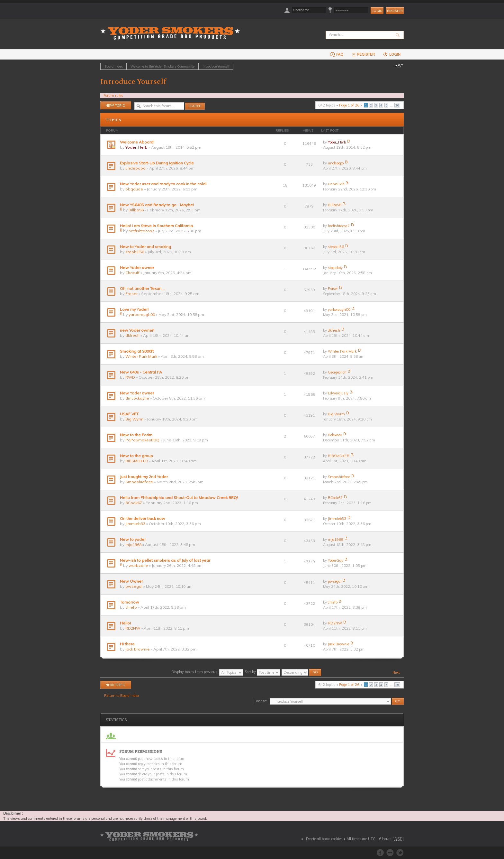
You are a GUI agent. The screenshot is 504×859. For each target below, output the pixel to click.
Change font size (399, 66)
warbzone (138, 565)
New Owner (131, 581)
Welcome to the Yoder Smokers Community (162, 66)
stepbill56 (135, 252)
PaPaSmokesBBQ (142, 440)
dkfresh (132, 335)
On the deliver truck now (143, 518)
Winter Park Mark (141, 356)
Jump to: (260, 701)
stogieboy (335, 268)
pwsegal (134, 586)
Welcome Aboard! (137, 142)
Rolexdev (335, 435)
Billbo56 (136, 210)
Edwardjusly (338, 393)
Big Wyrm (134, 419)
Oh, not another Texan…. (143, 288)
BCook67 (134, 503)
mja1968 (133, 545)
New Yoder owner (137, 268)
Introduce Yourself (216, 66)
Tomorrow (130, 602)
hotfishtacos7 (141, 231)
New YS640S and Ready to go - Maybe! (157, 205)
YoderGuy (336, 560)
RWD (130, 377)
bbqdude (134, 189)
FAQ (337, 54)
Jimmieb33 (135, 524)
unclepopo (135, 168)
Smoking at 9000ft (137, 351)
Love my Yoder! (134, 309)
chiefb (131, 607)
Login (392, 54)
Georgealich (337, 372)
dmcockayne (137, 398)
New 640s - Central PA (141, 372)
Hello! (125, 623)
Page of (349, 105)
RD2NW (133, 628)
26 (397, 105)
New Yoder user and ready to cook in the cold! (163, 184)
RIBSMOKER (137, 461)
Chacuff (132, 273)
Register (395, 11)
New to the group (136, 456)
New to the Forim (136, 435)
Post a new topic (116, 105)
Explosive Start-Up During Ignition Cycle (157, 163)
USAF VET (129, 414)
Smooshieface (139, 482)
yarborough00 (142, 314)
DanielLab (336, 184)
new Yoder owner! (137, 330)
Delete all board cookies (324, 839)
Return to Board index (122, 696)
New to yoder (133, 539)
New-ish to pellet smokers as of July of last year (165, 560)
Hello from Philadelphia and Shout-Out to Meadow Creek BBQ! (179, 498)
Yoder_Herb (136, 147)
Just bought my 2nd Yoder (144, 477)
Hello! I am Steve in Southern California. (157, 226)
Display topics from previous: (207, 672)
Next (396, 672)
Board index (113, 66)
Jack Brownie (138, 649)
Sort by (262, 672)
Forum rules (113, 96)
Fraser (131, 294)
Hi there (127, 644)
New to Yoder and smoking (145, 247)
